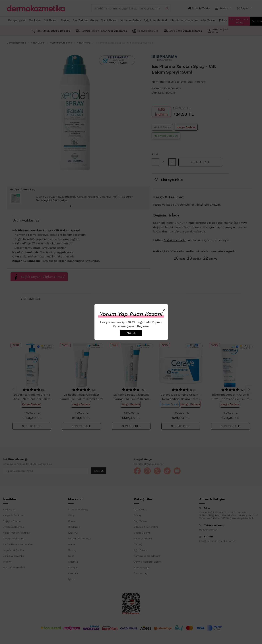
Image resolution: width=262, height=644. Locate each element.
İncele (131, 333)
